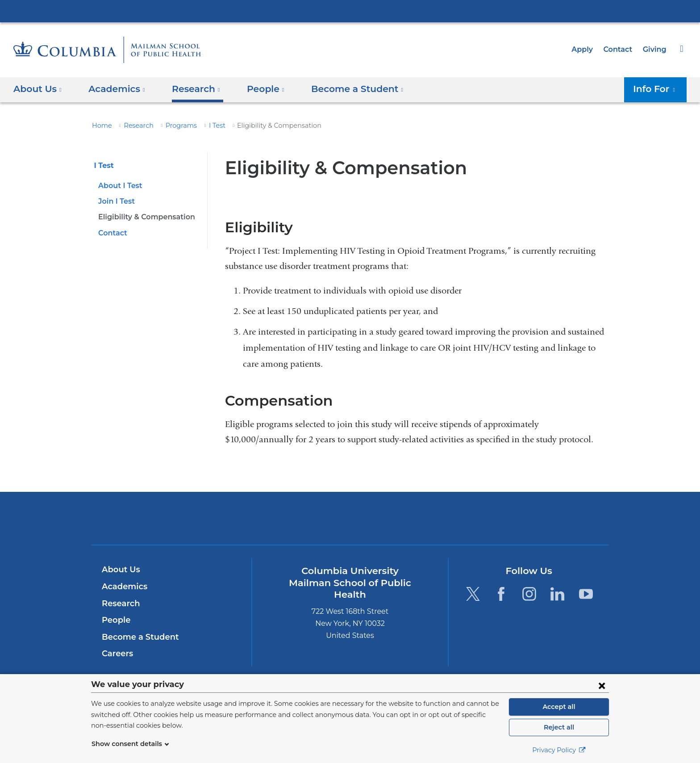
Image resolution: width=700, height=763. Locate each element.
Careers (117, 654)
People (115, 620)
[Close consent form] (602, 685)
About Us (120, 570)
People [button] (257, 89)
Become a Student (137, 637)
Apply (586, 49)
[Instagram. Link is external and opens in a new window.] (529, 594)
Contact (620, 49)
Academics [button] (114, 89)
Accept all (559, 707)
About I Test (119, 186)
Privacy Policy (559, 750)
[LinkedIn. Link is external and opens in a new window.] (558, 594)
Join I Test (116, 201)
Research (135, 126)
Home (100, 126)
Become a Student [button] (343, 89)
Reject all (559, 727)
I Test (208, 126)
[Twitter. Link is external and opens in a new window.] (473, 594)
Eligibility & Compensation (144, 217)
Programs (175, 126)
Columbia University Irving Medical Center (350, 11)
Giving (655, 49)
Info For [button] (657, 89)
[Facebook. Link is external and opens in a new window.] (501, 594)
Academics (123, 587)
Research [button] (190, 89)
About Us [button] (38, 89)
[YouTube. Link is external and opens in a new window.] (586, 594)
